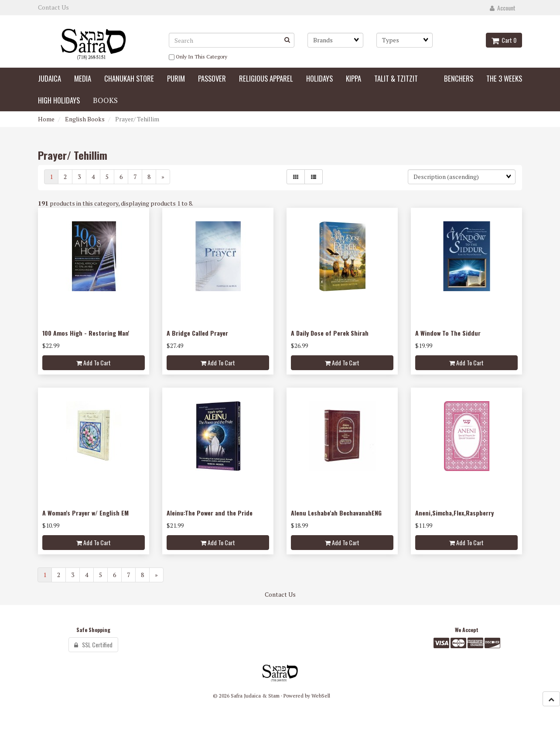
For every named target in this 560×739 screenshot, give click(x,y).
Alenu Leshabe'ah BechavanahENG (336, 513)
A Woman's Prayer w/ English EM (85, 513)
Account (503, 8)
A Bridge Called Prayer (197, 333)
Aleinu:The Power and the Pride (210, 513)
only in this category (198, 57)
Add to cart (94, 363)
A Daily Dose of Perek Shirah (330, 333)
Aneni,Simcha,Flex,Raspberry (454, 513)
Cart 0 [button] (504, 40)
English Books (85, 119)
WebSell (321, 696)
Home (46, 119)
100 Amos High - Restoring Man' (86, 333)
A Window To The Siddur (448, 333)
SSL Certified (93, 644)
